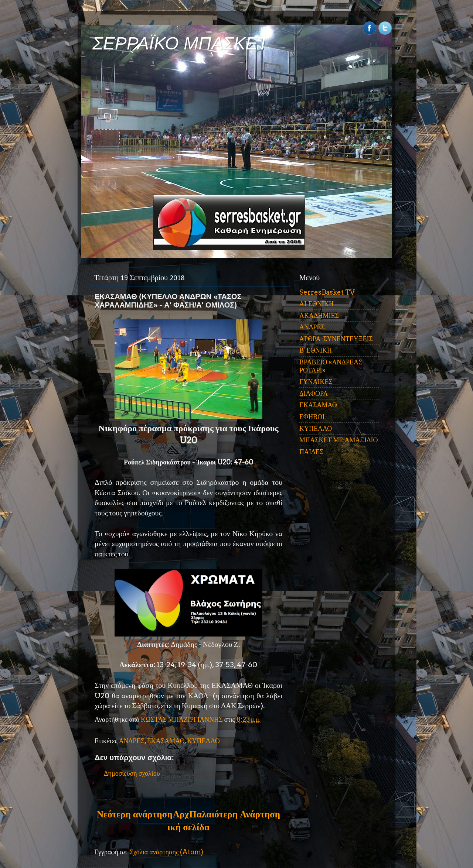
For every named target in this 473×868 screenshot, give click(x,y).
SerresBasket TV (327, 292)
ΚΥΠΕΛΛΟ (203, 741)
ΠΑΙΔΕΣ (311, 452)
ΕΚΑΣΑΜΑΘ (166, 741)
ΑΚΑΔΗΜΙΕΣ (319, 315)
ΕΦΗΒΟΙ (312, 417)
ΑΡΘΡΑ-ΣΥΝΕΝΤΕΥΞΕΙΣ (336, 339)
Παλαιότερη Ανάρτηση (235, 814)
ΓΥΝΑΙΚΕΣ (316, 382)
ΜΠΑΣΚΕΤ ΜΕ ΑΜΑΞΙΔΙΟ (339, 440)
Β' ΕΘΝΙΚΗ (316, 350)
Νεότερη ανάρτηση (135, 814)
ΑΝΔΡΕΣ (132, 741)
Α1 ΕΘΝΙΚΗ (317, 304)
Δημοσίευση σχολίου (132, 773)
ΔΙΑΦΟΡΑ (314, 393)
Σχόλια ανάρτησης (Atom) (166, 852)
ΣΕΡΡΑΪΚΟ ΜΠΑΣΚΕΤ (180, 43)
